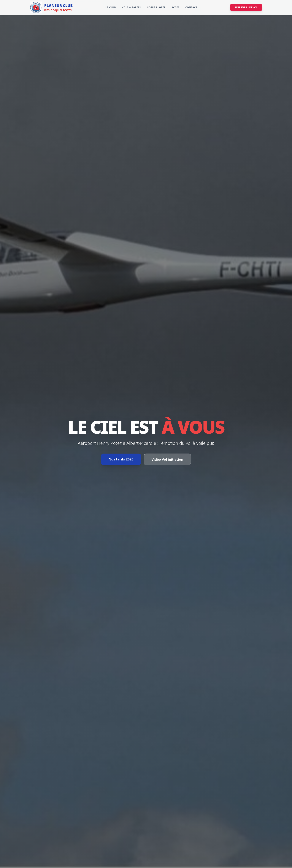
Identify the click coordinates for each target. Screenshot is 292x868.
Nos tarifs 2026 (121, 459)
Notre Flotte (156, 7)
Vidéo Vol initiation (167, 459)
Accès (176, 7)
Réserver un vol (246, 7)
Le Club (111, 7)
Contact (191, 7)
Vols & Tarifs (131, 7)
